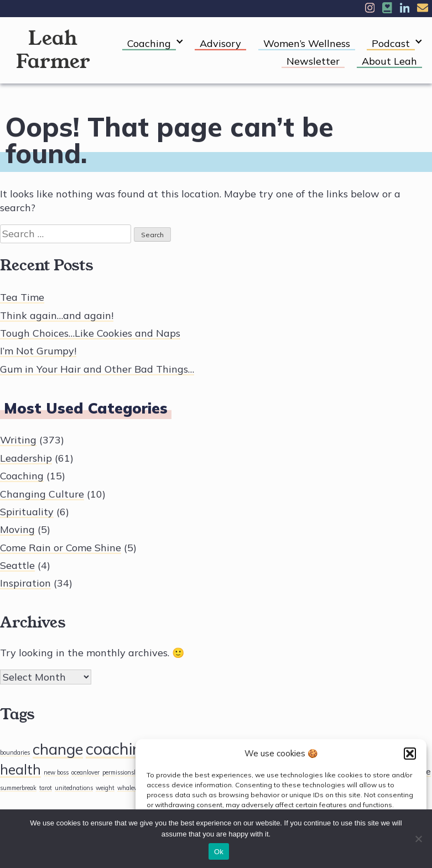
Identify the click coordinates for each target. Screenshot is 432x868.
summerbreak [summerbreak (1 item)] (18, 788)
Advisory (220, 43)
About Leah (389, 61)
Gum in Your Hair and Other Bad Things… (97, 369)
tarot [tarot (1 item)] (46, 788)
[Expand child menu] (179, 42)
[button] (410, 754)
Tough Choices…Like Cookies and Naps (90, 333)
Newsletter (313, 61)
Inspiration (25, 583)
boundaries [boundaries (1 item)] (15, 752)
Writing (18, 440)
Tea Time (22, 297)
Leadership (26, 458)
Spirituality (27, 512)
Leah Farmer (53, 50)
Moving (17, 529)
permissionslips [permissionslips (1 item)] (123, 772)
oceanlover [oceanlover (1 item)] (85, 772)
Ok (219, 852)
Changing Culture (42, 494)
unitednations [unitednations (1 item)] (74, 788)
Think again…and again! (57, 315)
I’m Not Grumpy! (38, 351)
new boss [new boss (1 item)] (56, 772)
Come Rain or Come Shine (61, 548)
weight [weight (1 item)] (105, 788)
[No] (418, 839)
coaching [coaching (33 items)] (118, 749)
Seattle (17, 565)
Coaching (149, 43)
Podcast (391, 43)
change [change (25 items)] (58, 749)
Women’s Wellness (307, 43)
